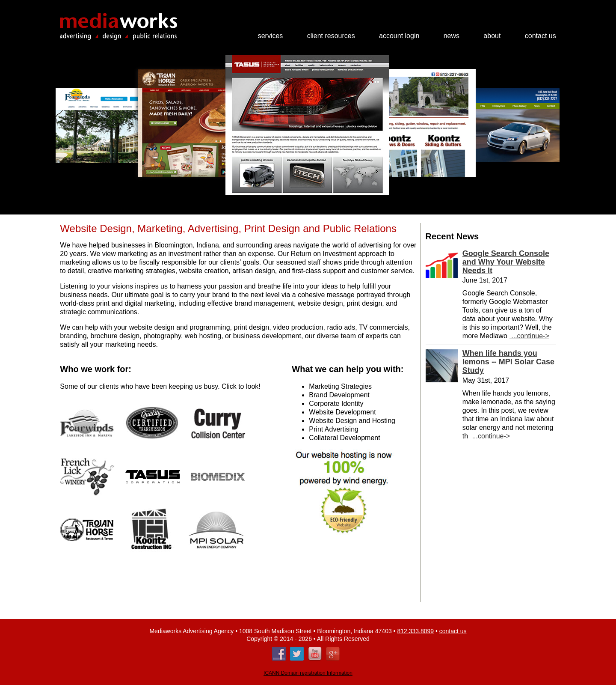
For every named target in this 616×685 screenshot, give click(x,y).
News (452, 36)
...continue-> (529, 336)
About (492, 36)
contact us (453, 631)
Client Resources (331, 36)
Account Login (399, 36)
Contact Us (540, 36)
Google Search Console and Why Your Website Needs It (506, 262)
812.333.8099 (415, 631)
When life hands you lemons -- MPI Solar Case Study (508, 362)
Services (271, 36)
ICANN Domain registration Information (308, 673)
